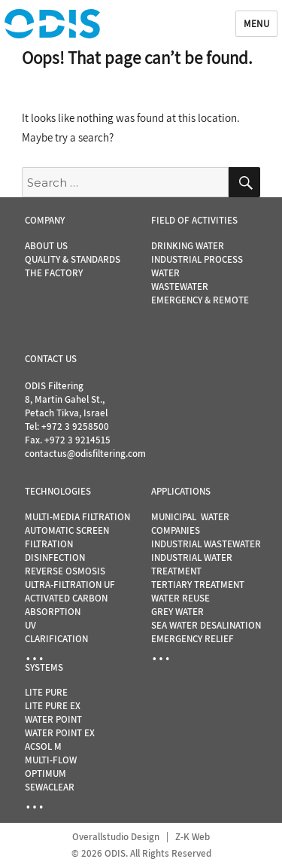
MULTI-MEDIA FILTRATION (77, 517)
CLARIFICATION (56, 639)
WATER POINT (53, 719)
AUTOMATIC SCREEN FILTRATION (67, 537)
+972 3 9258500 (75, 426)
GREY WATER (177, 612)
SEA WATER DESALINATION (206, 625)
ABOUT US (46, 246)
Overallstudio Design (116, 837)
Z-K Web (193, 837)
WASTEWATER (180, 286)
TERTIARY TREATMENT (198, 585)
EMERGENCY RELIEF (193, 639)
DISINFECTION (55, 557)
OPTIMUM (45, 774)
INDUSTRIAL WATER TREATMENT (192, 564)
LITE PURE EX (53, 706)
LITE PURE (46, 692)
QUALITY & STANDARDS (73, 259)
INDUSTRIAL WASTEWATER (206, 544)
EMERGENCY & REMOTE (200, 300)
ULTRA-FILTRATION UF (70, 585)
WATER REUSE (180, 598)
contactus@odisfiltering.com (85, 454)
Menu (256, 24)
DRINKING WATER (188, 246)
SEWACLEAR (50, 787)
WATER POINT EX (60, 733)
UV (30, 625)
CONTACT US (51, 359)
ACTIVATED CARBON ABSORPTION (66, 605)
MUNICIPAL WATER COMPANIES (190, 524)
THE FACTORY (54, 273)
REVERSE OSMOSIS (65, 571)
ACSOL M (43, 746)
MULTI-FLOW (51, 760)
